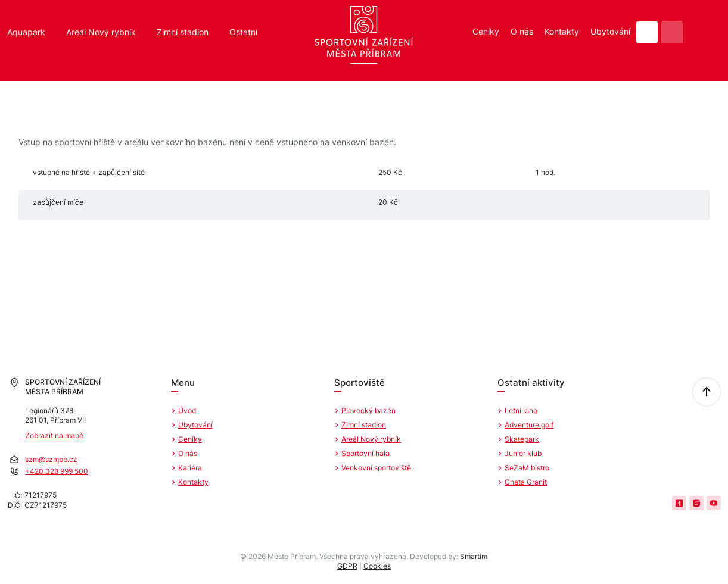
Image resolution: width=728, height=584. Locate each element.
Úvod (187, 410)
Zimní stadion (183, 32)
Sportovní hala (365, 453)
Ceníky (486, 31)
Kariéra (190, 468)
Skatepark (522, 439)
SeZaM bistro (527, 468)
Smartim (474, 556)
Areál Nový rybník (101, 32)
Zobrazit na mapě (54, 435)
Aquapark (26, 32)
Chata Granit (526, 482)
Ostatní (243, 32)
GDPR (347, 566)
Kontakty (562, 31)
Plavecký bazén (368, 410)
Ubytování (610, 31)
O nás (522, 31)
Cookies (377, 566)
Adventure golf (529, 425)
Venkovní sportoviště (376, 468)
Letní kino (521, 410)
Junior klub (523, 453)
